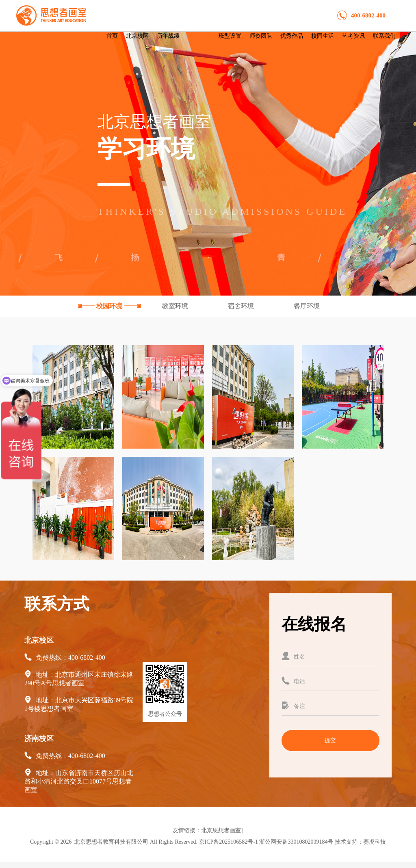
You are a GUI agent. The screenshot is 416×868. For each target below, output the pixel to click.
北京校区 (137, 36)
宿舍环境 (242, 306)
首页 (112, 36)
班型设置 (230, 36)
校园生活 (323, 36)
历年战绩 (168, 36)
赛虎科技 (375, 842)
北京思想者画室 (221, 830)
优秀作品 (292, 36)
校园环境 (110, 306)
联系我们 (384, 36)
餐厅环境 (307, 306)
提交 (330, 740)
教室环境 (176, 306)
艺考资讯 (353, 36)
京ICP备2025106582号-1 (229, 842)
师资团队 (261, 36)
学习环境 (199, 36)
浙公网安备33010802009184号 (296, 842)
